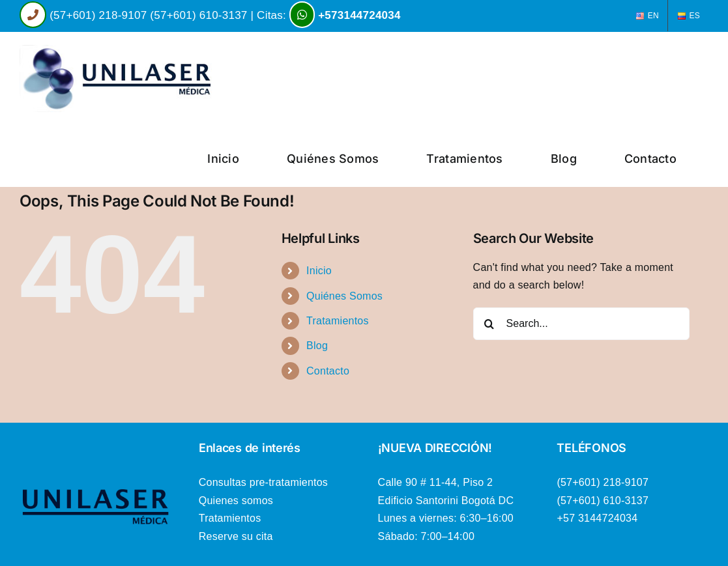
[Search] (489, 324)
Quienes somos (236, 501)
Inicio (319, 271)
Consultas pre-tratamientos (263, 482)
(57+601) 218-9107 (98, 15)
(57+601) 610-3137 (198, 15)
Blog (317, 346)
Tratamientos (338, 321)
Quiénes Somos (344, 296)
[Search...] (581, 324)
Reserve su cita (236, 536)
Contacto (328, 371)
